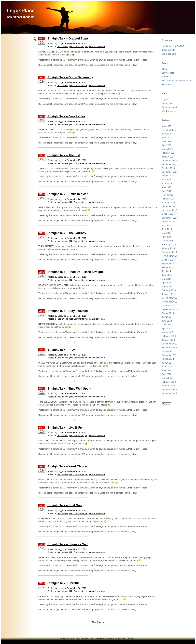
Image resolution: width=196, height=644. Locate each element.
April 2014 (167, 283)
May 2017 (166, 141)
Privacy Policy (168, 84)
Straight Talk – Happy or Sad (68, 544)
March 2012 (167, 378)
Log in (165, 99)
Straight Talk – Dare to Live (66, 116)
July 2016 (166, 180)
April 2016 (167, 191)
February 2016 (169, 199)
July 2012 (166, 363)
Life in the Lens (169, 54)
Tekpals (133, 638)
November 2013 (169, 302)
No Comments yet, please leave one (88, 46)
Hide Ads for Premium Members (177, 81)
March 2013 (167, 332)
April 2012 (167, 374)
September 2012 (170, 355)
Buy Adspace (168, 73)
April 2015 (167, 237)
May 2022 (166, 126)
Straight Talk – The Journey (67, 233)
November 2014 (169, 256)
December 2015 (169, 206)
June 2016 (167, 183)
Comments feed (169, 107)
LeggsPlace (21, 11)
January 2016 (168, 203)
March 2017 (167, 149)
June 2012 (167, 367)
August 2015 (168, 222)
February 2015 (169, 244)
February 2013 (169, 336)
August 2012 (168, 359)
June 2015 (167, 229)
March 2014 (167, 286)
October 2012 (168, 351)
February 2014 (169, 290)
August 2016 (168, 176)
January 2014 (168, 294)
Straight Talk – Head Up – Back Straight (75, 272)
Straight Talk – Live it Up (65, 428)
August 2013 (168, 313)
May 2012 (166, 370)
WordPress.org (169, 111)
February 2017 (169, 153)
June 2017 (167, 138)
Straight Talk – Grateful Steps (68, 39)
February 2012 (169, 382)
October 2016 (168, 168)
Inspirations (62, 46)
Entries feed (167, 103)
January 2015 (168, 248)
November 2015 (169, 210)
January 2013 (168, 340)
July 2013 (166, 317)
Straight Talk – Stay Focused (68, 311)
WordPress (110, 638)
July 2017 (166, 134)
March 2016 (167, 195)
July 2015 (166, 225)
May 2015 (166, 233)
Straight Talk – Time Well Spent (69, 389)
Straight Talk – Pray (61, 350)
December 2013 (169, 298)
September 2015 (170, 218)
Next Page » (98, 622)
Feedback (166, 77)
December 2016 (169, 161)
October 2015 (168, 214)
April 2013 (167, 328)
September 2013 (170, 309)
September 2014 (170, 264)
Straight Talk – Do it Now (65, 505)
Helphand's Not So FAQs (174, 46)
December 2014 (169, 252)
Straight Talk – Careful (63, 583)
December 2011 (169, 389)
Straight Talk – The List (64, 155)
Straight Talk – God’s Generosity (70, 77)
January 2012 (168, 386)
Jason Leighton (169, 50)
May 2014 (166, 279)
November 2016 (169, 164)
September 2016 (170, 172)
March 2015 (167, 241)
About (165, 69)
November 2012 (169, 348)
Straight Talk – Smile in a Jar (68, 194)
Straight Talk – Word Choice (67, 466)
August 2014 (168, 267)
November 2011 (169, 393)
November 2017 (169, 130)
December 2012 (169, 344)
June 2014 (167, 275)
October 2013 (168, 306)
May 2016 (166, 187)
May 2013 (166, 325)
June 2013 (167, 321)
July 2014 (166, 271)
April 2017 (167, 145)
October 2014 (168, 260)
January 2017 (168, 157)
